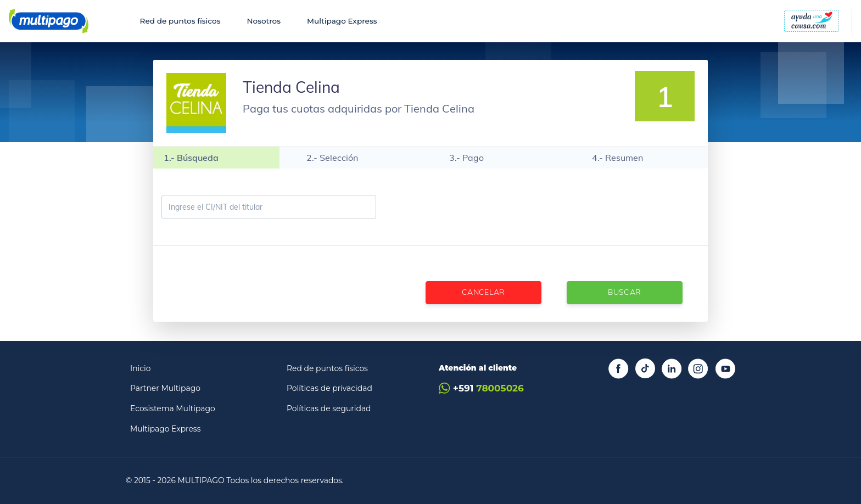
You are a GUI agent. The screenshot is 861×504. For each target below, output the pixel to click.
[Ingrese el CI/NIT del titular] (269, 207)
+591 (481, 388)
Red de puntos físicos (180, 21)
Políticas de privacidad (329, 388)
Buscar (624, 292)
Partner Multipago (165, 388)
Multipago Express (342, 21)
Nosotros (264, 21)
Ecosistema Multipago (173, 408)
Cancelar (483, 292)
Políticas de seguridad (329, 408)
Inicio (141, 368)
